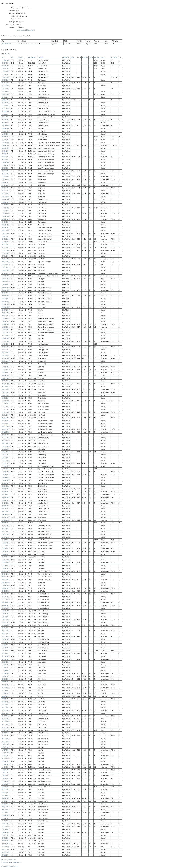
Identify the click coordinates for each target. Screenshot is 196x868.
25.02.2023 (6, 378)
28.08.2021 (6, 676)
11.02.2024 (6, 242)
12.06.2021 (6, 787)
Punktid (97, 57)
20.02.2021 (6, 835)
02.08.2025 (6, 66)
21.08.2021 (6, 688)
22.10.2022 (6, 466)
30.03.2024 (6, 199)
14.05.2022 (6, 560)
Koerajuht (65, 57)
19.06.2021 (6, 767)
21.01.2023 (6, 412)
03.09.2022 (6, 483)
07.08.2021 (6, 699)
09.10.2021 (6, 651)
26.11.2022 (6, 438)
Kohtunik (40, 57)
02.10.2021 (6, 653)
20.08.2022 (6, 500)
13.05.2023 (6, 318)
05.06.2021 (6, 790)
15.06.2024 (6, 142)
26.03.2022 (6, 582)
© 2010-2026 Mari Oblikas (10, 866)
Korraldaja (32, 57)
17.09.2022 (6, 469)
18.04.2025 (6, 69)
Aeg (3, 57)
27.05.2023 (6, 304)
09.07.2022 (6, 540)
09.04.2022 (6, 571)
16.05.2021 (6, 824)
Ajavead (85, 57)
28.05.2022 (6, 551)
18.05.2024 (6, 177)
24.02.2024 (6, 228)
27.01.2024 (6, 245)
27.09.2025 (6, 60)
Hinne (103, 57)
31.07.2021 (6, 707)
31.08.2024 (6, 137)
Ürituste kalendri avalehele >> (11, 862)
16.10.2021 (6, 639)
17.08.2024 (6, 140)
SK (8, 54)
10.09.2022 (6, 472)
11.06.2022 (6, 543)
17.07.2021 (6, 747)
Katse (20, 57)
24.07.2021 (6, 730)
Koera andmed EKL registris (25, 30)
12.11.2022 (6, 449)
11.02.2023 (6, 404)
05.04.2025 (6, 80)
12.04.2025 (6, 72)
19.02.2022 (6, 611)
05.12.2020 (6, 847)
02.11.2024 (6, 111)
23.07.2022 (6, 526)
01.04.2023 (6, 358)
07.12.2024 (6, 103)
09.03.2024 (6, 219)
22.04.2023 (6, 336)
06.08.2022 (6, 517)
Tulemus (114, 57)
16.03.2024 (6, 202)
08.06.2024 (6, 148)
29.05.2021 (6, 801)
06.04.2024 (6, 185)
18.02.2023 (6, 392)
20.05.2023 (6, 310)
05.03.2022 (6, 594)
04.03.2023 (6, 375)
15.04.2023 (6, 344)
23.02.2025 (6, 94)
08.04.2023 (6, 347)
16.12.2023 (6, 265)
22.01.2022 (6, 628)
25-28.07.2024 (7, 44)
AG (6, 54)
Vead (91, 57)
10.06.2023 (6, 279)
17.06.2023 (6, 273)
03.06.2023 (6, 287)
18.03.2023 (6, 367)
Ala (12, 57)
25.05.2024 (6, 160)
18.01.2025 (6, 97)
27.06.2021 (6, 759)
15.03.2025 (6, 89)
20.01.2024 (6, 262)
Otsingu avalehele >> (8, 860)
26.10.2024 (6, 120)
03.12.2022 (6, 421)
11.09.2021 (6, 665)
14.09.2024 (6, 128)
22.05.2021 (6, 812)
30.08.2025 (6, 63)
